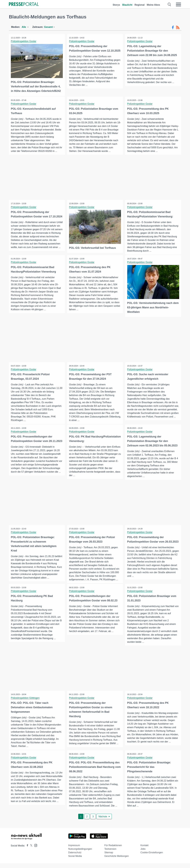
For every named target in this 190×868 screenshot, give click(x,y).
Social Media (75, 861)
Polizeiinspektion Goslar (24, 41)
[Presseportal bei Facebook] (27, 850)
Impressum (74, 850)
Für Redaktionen (113, 850)
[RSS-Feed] (178, 27)
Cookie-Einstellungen (152, 857)
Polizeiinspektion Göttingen (25, 702)
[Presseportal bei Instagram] (35, 850)
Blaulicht (127, 5)
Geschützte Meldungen (117, 861)
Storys (116, 5)
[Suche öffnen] (169, 4)
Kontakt (144, 850)
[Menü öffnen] (178, 4)
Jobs (143, 854)
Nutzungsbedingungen (80, 854)
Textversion (110, 854)
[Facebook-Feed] (173, 27)
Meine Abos (153, 5)
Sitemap (109, 857)
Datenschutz (75, 857)
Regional (140, 5)
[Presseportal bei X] (30, 850)
